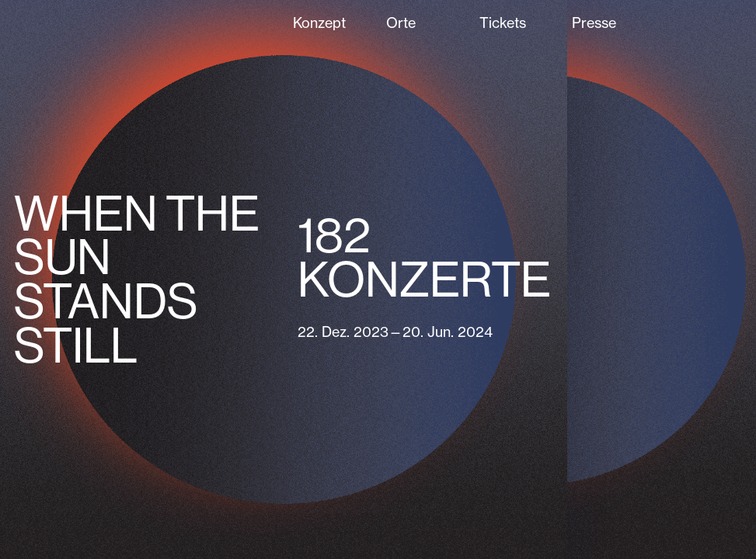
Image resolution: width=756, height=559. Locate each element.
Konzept (319, 23)
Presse (594, 23)
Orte (401, 23)
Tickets (503, 23)
